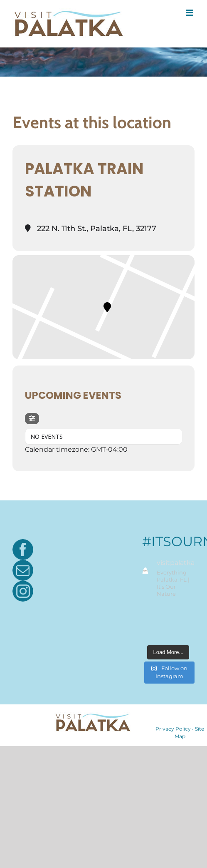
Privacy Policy (173, 729)
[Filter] (32, 419)
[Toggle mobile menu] (190, 13)
